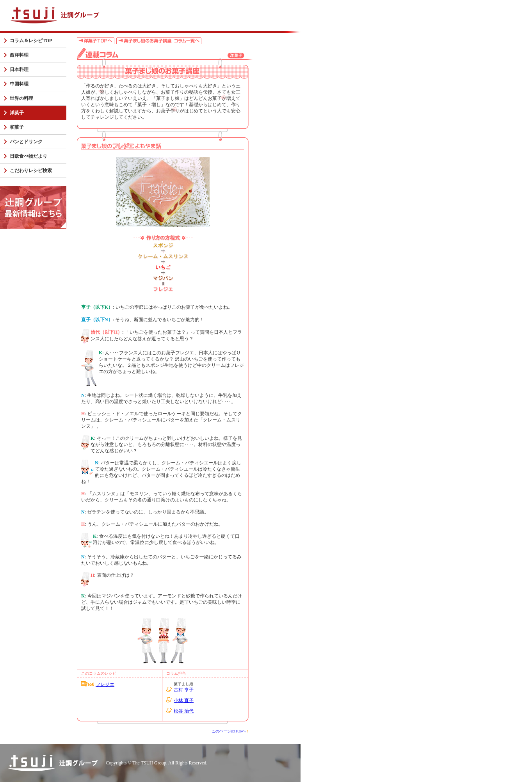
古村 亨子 (184, 690)
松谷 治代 (184, 711)
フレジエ (105, 684)
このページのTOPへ (229, 731)
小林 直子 (184, 700)
